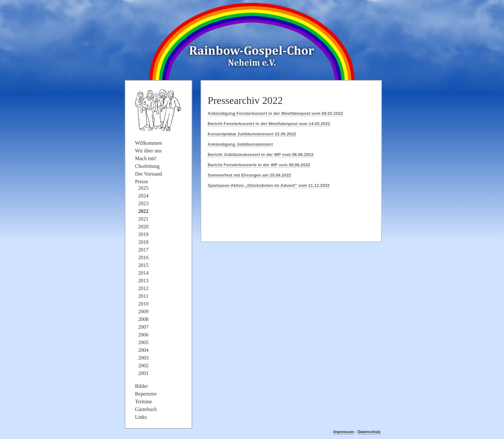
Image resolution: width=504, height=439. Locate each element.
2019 (143, 234)
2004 (143, 350)
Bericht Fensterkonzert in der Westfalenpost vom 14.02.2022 (269, 124)
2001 (143, 373)
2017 (143, 250)
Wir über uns (148, 151)
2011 (143, 296)
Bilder (141, 386)
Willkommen (148, 143)
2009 (143, 311)
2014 (143, 273)
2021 (143, 219)
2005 (143, 342)
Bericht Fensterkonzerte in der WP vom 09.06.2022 (259, 165)
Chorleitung (147, 166)
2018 (143, 242)
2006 (143, 335)
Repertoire (146, 394)
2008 (143, 319)
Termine (144, 402)
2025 (143, 188)
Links (141, 417)
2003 (143, 358)
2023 (143, 203)
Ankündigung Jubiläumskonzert (240, 144)
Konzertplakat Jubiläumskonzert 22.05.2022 (252, 134)
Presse (142, 182)
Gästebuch (146, 409)
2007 (143, 327)
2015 (143, 265)
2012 (143, 288)
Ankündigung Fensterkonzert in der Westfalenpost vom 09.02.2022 (275, 113)
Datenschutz (369, 432)
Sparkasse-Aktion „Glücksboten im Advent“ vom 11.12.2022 (269, 185)
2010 (143, 304)
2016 (143, 257)
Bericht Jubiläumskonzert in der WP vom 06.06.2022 (261, 155)
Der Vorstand (148, 174)
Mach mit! (146, 158)
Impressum (344, 432)
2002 (143, 366)
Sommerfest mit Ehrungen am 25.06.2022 (249, 175)
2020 (143, 227)
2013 (143, 281)
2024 (143, 196)
